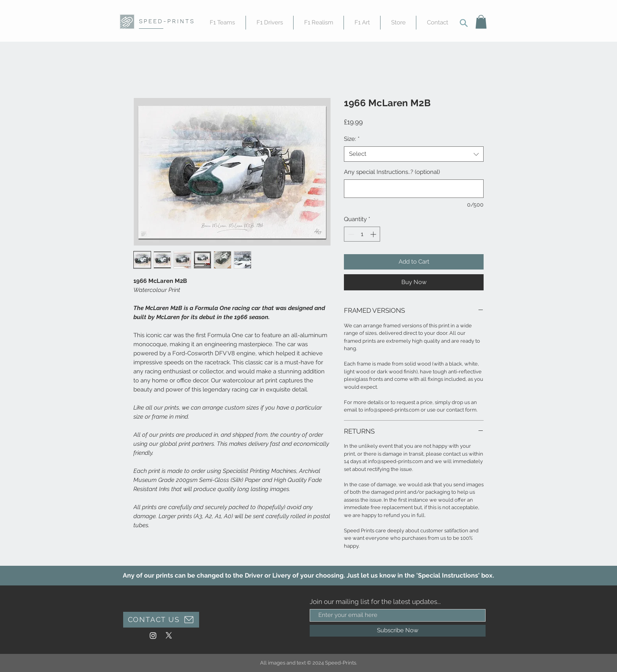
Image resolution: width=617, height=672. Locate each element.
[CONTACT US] (161, 620)
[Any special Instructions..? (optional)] (414, 189)
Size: (352, 139)
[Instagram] (153, 635)
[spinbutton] (362, 234)
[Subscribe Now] (398, 631)
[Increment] (374, 234)
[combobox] (414, 154)
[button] (481, 22)
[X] (169, 635)
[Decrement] (350, 234)
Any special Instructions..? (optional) (392, 172)
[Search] (464, 23)
